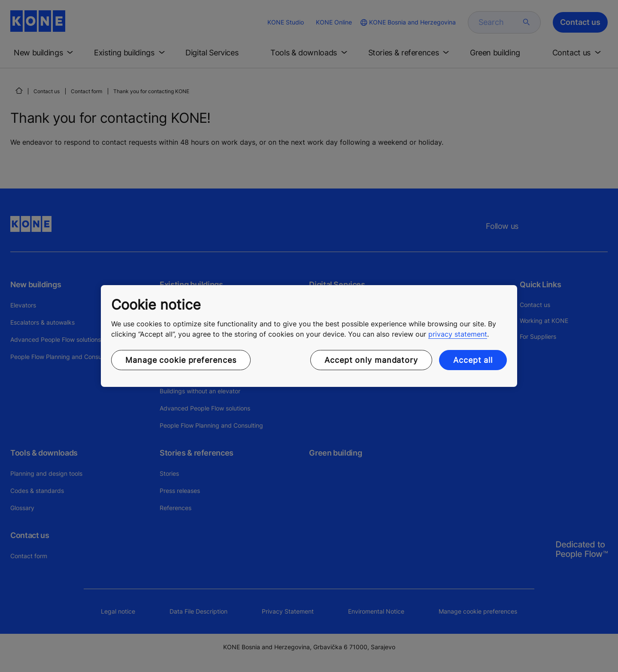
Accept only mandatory (371, 360)
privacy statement (458, 334)
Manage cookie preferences (181, 360)
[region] (309, 336)
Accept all (473, 360)
